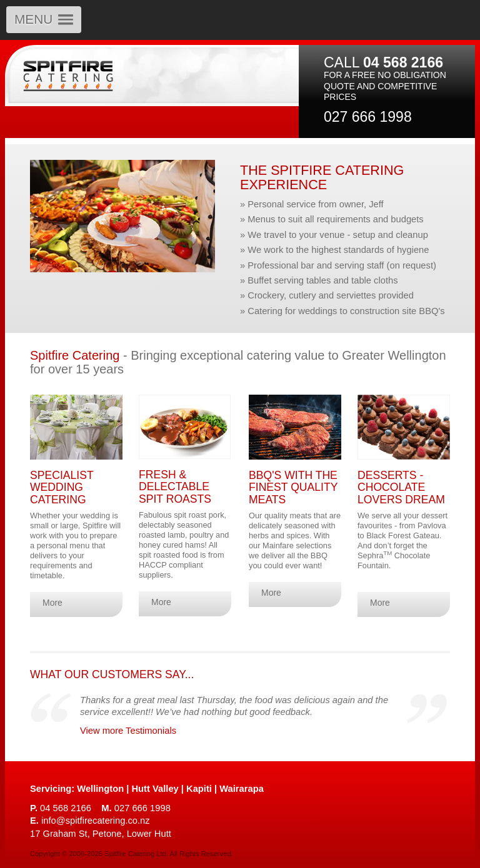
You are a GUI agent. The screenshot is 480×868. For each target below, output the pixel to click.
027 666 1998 (368, 117)
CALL (383, 62)
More (52, 603)
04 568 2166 (61, 808)
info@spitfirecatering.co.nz (90, 821)
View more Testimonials (128, 731)
